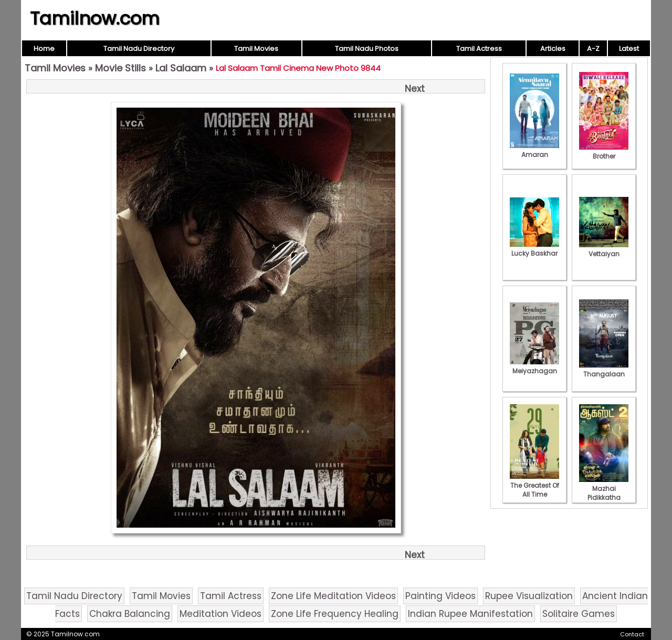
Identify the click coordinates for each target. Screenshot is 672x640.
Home (44, 49)
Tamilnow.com (95, 18)
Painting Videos (440, 596)
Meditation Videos (220, 614)
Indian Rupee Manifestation (470, 614)
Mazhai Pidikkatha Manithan (604, 493)
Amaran (534, 150)
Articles (553, 49)
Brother (604, 152)
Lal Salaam (181, 68)
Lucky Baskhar (534, 249)
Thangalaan (604, 370)
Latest (629, 49)
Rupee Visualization (529, 596)
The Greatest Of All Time (534, 485)
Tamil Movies (256, 49)
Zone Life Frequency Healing (335, 614)
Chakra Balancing (130, 614)
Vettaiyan (604, 249)
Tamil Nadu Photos (367, 49)
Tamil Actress (479, 49)
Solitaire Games (579, 614)
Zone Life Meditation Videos (333, 596)
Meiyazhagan (534, 366)
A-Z (593, 49)
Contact (632, 634)
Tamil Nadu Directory (139, 49)
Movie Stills (120, 68)
